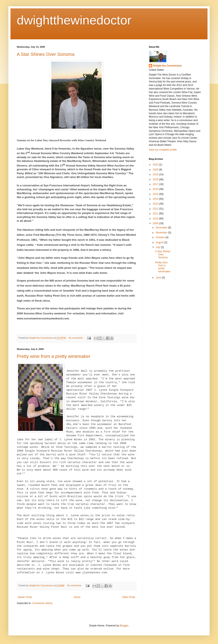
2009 (156, 223)
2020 (156, 170)
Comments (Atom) (42, 603)
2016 (156, 189)
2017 (156, 184)
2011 (156, 214)
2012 (156, 209)
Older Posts (129, 597)
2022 (156, 165)
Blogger (124, 626)
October (161, 237)
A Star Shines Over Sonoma (46, 54)
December (162, 228)
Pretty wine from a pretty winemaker (54, 356)
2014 (156, 199)
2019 (156, 174)
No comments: (76, 338)
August (160, 242)
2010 (156, 219)
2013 (156, 204)
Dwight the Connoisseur (167, 66)
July (158, 247)
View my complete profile (163, 150)
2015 (156, 194)
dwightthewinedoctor (74, 20)
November (162, 233)
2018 (156, 179)
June (159, 278)
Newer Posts (25, 597)
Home (77, 597)
